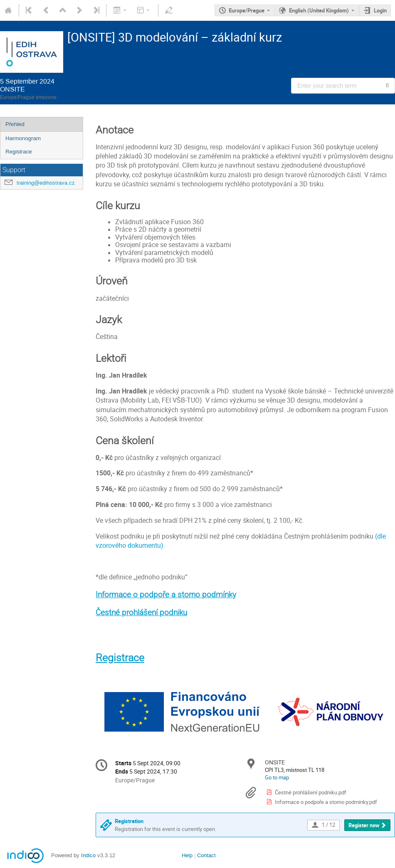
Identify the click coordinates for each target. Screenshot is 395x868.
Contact (206, 855)
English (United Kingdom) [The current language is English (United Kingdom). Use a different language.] (319, 10)
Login (380, 10)
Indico (88, 855)
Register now (364, 825)
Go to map (277, 777)
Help (187, 855)
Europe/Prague (247, 10)
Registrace (19, 152)
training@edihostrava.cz (46, 183)
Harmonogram (23, 138)
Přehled (15, 124)
